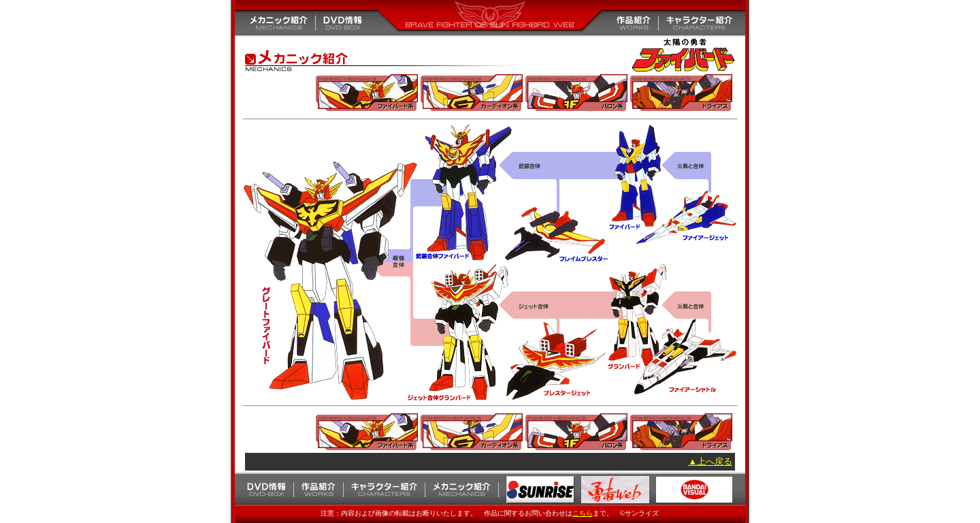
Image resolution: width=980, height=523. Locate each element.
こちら (583, 513)
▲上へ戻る (710, 461)
